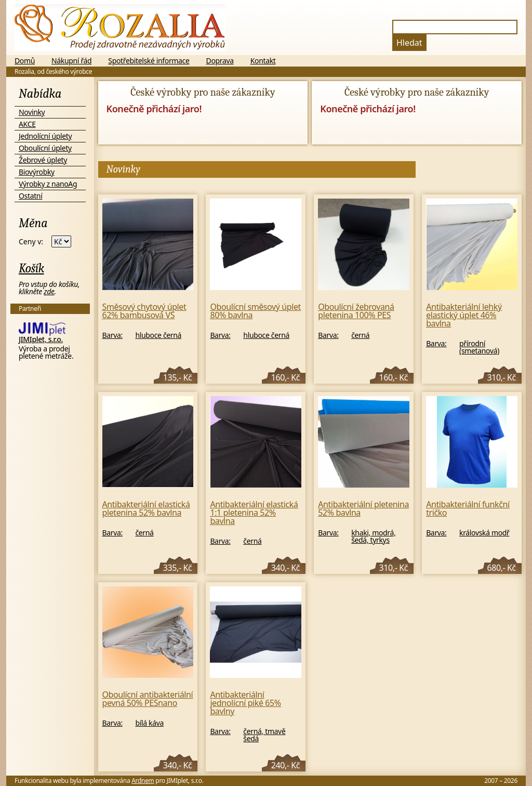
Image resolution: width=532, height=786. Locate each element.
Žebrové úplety (43, 160)
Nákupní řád (71, 61)
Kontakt (263, 61)
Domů (25, 61)
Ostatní (30, 196)
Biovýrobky (37, 172)
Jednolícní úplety (45, 136)
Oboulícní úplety (45, 148)
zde (49, 291)
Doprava (220, 61)
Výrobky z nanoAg (48, 184)
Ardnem (143, 781)
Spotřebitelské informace (149, 61)
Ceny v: (31, 242)
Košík (31, 268)
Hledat (409, 43)
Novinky (32, 112)
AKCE (27, 124)
